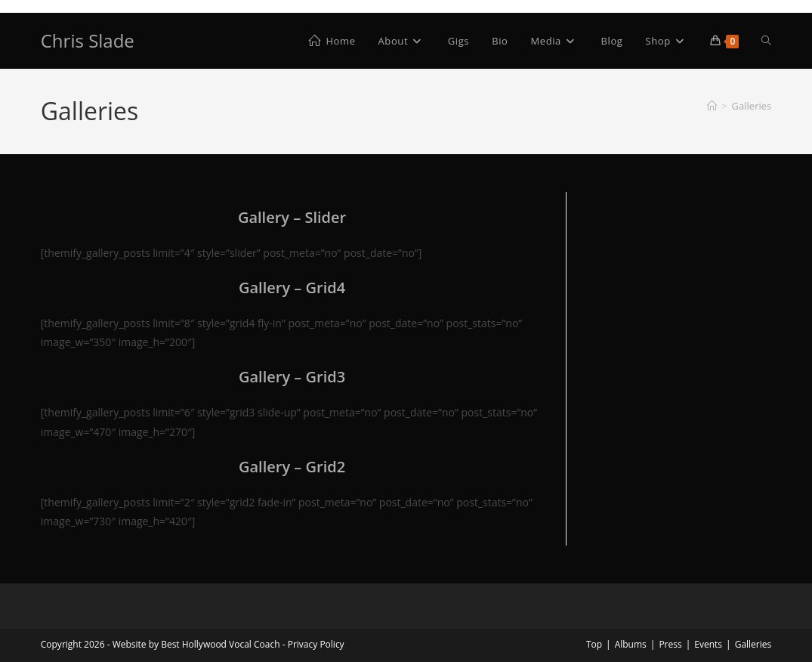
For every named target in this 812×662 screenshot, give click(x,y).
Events (708, 644)
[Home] (712, 106)
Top (594, 644)
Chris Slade (88, 40)
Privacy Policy (316, 644)
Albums (631, 644)
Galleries (752, 106)
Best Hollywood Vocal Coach (220, 644)
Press (670, 644)
